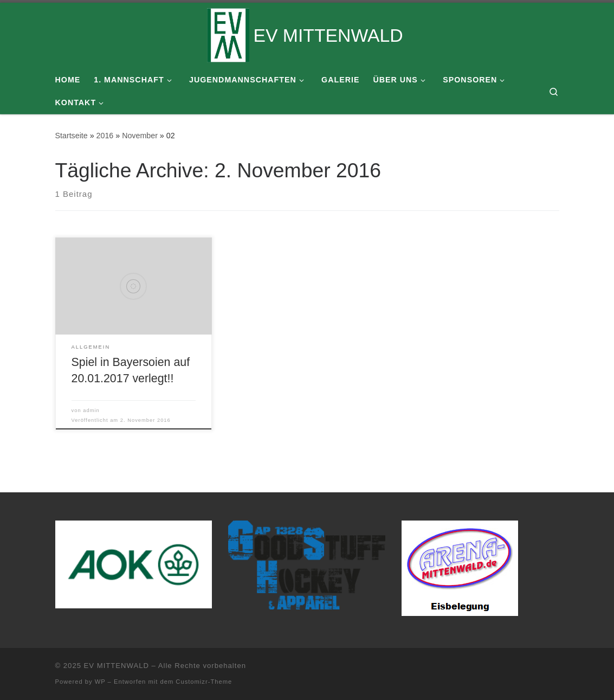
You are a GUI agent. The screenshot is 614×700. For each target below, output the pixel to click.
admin (91, 410)
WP (100, 682)
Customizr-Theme (204, 682)
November (140, 136)
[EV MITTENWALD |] (228, 34)
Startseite (72, 136)
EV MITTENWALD (117, 666)
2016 (105, 136)
